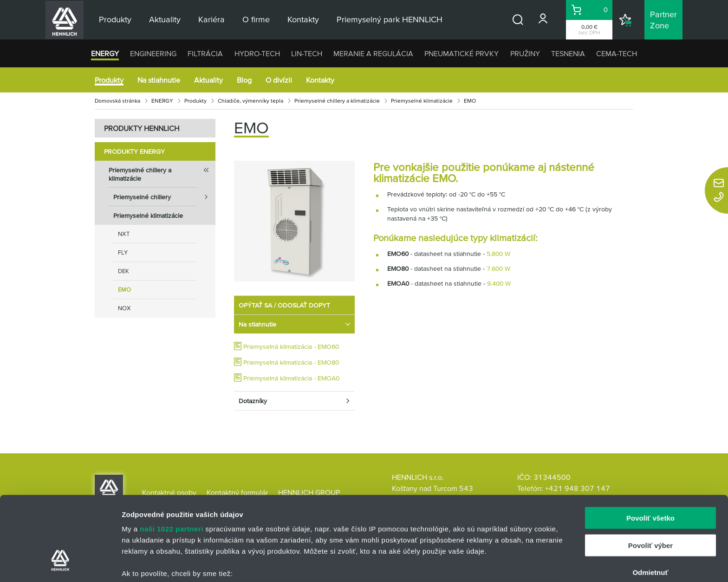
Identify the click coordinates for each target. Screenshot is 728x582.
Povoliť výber (650, 473)
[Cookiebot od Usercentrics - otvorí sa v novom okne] (60, 564)
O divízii (279, 80)
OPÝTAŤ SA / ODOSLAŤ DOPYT (284, 305)
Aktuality (208, 80)
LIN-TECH (307, 53)
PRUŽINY (525, 53)
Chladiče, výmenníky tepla (250, 101)
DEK (123, 271)
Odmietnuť (650, 500)
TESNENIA (568, 53)
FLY (123, 252)
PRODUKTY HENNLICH (142, 128)
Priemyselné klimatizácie (422, 101)
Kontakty (320, 80)
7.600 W (498, 268)
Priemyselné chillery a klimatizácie (337, 101)
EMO (124, 290)
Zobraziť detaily (485, 564)
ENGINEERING (153, 53)
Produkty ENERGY (134, 151)
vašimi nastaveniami (417, 538)
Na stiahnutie (159, 80)
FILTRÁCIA (205, 53)
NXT (124, 234)
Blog (244, 80)
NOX (124, 308)
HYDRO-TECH (257, 53)
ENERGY (105, 53)
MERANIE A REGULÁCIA (373, 53)
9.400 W (499, 283)
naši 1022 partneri (172, 457)
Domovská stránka (117, 101)
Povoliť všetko (650, 446)
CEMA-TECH (617, 53)
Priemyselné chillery (164, 197)
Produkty (109, 80)
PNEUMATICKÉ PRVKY (461, 53)
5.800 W (498, 254)
